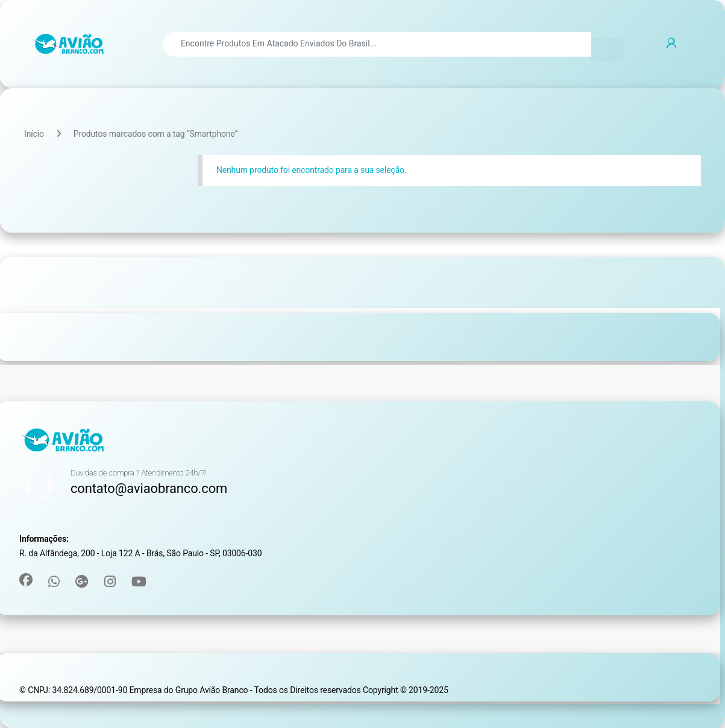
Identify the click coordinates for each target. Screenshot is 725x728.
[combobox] (377, 44)
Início (34, 134)
